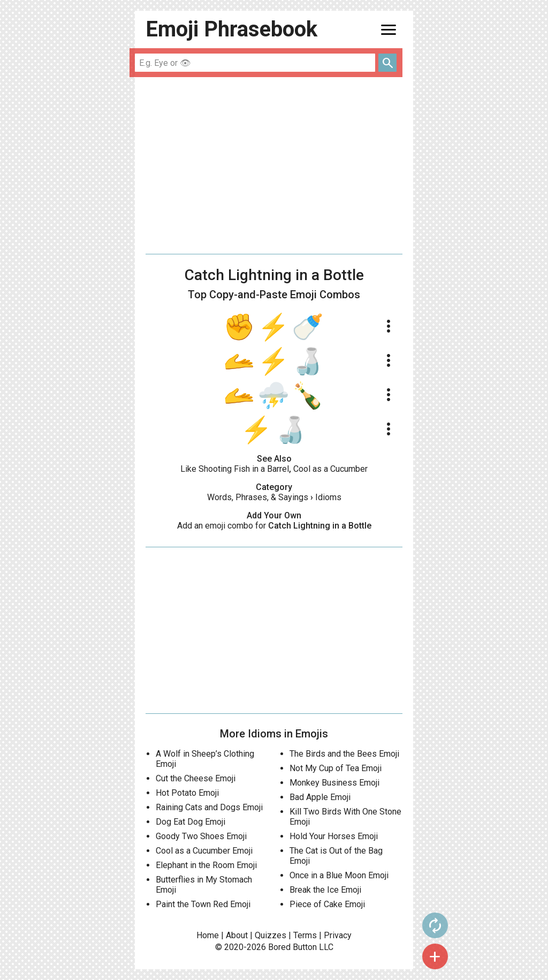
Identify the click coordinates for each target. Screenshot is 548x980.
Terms (305, 935)
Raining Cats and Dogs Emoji (209, 807)
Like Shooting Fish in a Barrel (235, 469)
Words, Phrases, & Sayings (258, 497)
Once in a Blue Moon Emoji (339, 875)
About (237, 935)
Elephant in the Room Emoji (206, 865)
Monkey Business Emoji (334, 783)
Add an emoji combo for (274, 526)
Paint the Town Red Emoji (203, 904)
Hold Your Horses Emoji (334, 836)
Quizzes (271, 935)
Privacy (338, 935)
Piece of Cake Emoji (327, 904)
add (435, 956)
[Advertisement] (274, 165)
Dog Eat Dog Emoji (191, 822)
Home (208, 935)
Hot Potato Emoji (187, 793)
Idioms (328, 497)
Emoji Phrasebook (231, 29)
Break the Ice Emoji (325, 890)
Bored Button (292, 947)
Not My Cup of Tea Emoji (336, 768)
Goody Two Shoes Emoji (201, 836)
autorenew (435, 925)
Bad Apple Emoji (320, 797)
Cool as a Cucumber (330, 469)
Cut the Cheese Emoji (196, 778)
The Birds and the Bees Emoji (344, 754)
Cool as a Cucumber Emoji (204, 851)
